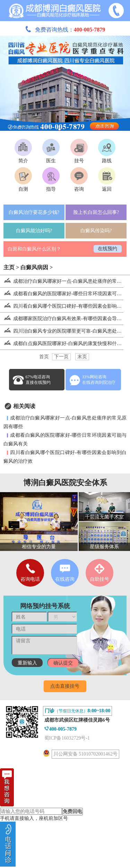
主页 (9, 267)
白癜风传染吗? (96, 231)
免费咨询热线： (65, 30)
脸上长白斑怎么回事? (96, 212)
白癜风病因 (34, 267)
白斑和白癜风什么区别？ (34, 249)
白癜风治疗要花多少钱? (34, 212)
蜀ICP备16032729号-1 (67, 738)
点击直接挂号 (65, 686)
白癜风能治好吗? (34, 231)
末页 (82, 357)
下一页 (61, 357)
